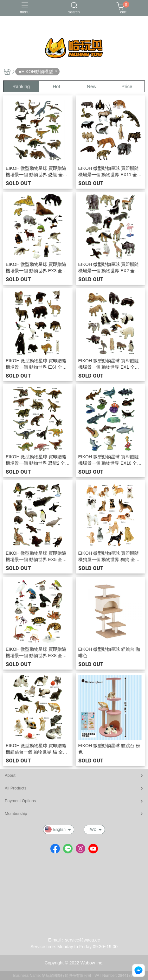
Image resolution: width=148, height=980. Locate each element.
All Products (16, 788)
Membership (16, 813)
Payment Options (20, 801)
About (10, 775)
